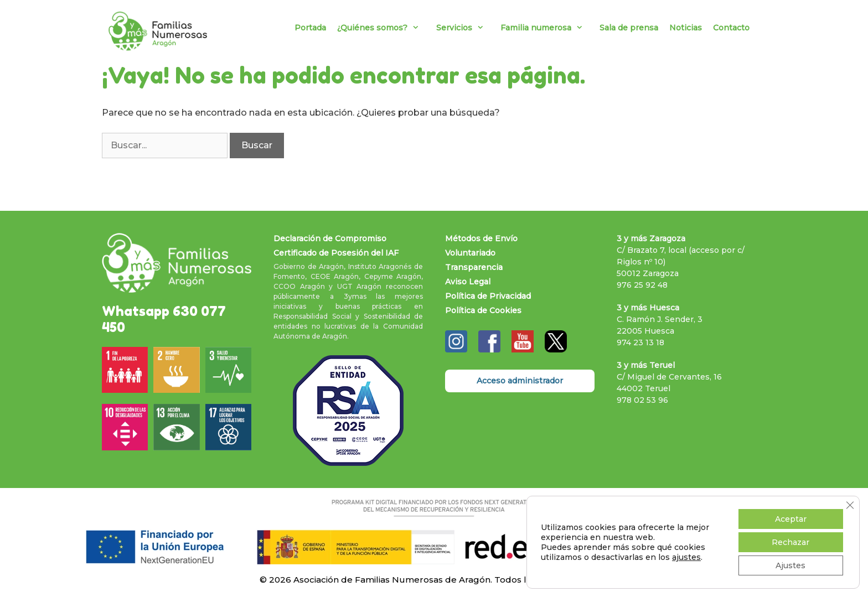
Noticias (686, 28)
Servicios (466, 28)
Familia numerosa (547, 28)
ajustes (686, 557)
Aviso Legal (468, 282)
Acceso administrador (520, 381)
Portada (310, 28)
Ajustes (790, 565)
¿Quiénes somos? (384, 28)
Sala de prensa (629, 28)
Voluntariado (470, 253)
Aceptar (791, 519)
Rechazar (790, 542)
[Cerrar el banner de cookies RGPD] (850, 505)
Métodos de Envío (481, 238)
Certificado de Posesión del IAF (336, 253)
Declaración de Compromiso (330, 238)
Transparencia (474, 267)
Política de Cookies (483, 310)
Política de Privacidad (488, 296)
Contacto (731, 28)
